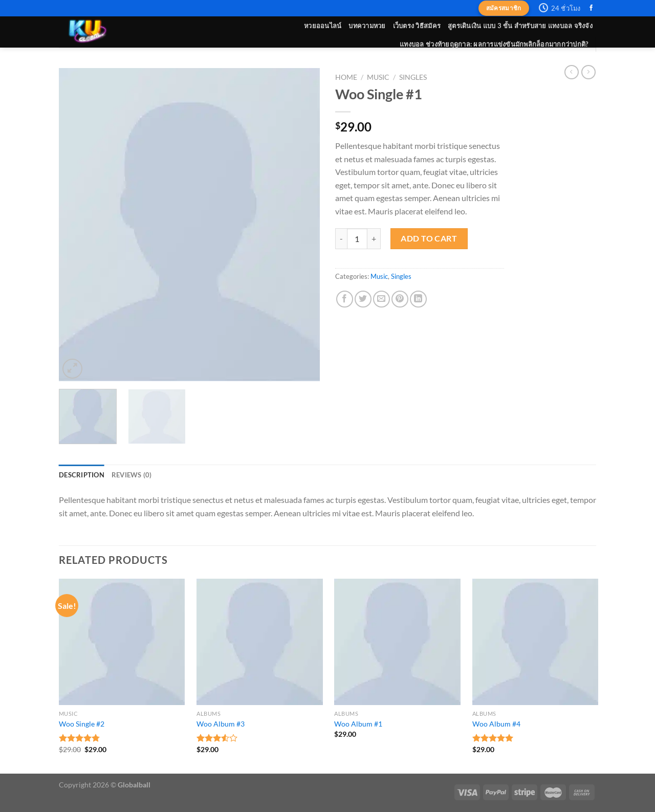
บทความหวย (367, 26)
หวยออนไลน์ (323, 26)
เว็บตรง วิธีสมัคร (417, 26)
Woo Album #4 (496, 724)
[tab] (82, 475)
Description (82, 475)
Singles (413, 77)
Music (378, 77)
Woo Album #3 (221, 724)
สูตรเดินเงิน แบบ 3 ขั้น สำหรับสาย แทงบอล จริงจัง (520, 26)
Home (346, 77)
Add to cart (429, 238)
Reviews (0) (132, 475)
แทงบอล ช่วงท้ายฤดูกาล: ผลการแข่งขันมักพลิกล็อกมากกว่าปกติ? (494, 44)
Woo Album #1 (358, 724)
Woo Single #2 (82, 724)
